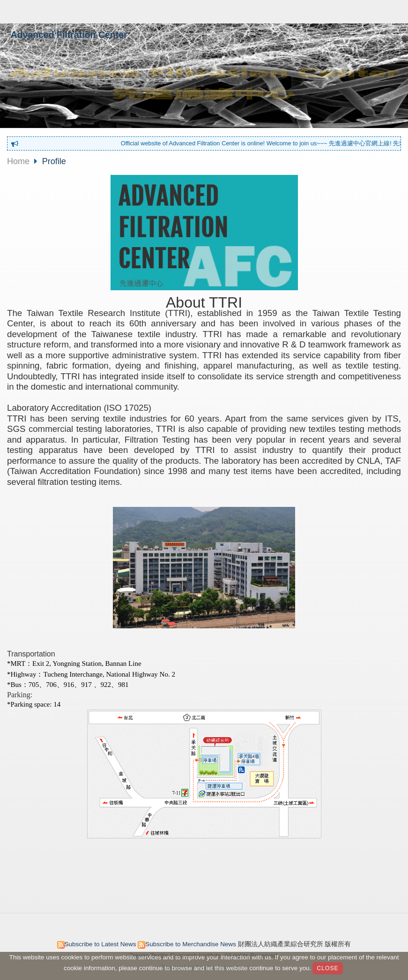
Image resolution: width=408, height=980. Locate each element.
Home (18, 161)
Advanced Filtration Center (69, 35)
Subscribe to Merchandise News (191, 944)
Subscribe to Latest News (100, 944)
